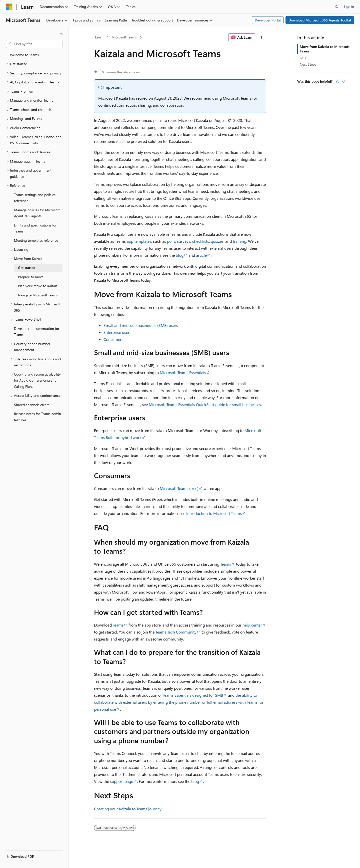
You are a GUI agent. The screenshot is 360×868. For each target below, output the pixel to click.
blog (180, 255)
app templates (139, 241)
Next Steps (308, 64)
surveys (184, 241)
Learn (99, 37)
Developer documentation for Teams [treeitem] (37, 332)
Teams (226, 564)
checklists (200, 241)
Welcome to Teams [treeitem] (24, 55)
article (201, 255)
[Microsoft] (9, 7)
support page (121, 781)
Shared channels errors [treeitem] (32, 405)
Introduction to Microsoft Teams (214, 513)
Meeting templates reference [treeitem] (36, 240)
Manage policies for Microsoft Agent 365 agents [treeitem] (37, 213)
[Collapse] (61, 33)
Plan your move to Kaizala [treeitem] (38, 286)
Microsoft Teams (124, 37)
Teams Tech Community (176, 632)
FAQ (303, 58)
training (239, 241)
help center (252, 625)
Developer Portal (268, 20)
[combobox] (34, 44)
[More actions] (262, 37)
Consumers (113, 339)
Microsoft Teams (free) (179, 488)
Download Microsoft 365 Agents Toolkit (320, 20)
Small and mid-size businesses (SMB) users (141, 325)
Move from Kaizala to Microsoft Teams (325, 49)
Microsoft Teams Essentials (183, 372)
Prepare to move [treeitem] (31, 277)
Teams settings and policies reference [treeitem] (35, 198)
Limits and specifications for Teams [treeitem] (35, 228)
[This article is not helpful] (343, 81)
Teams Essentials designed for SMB (193, 695)
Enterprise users (117, 332)
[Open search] (336, 7)
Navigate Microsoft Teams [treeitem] (38, 295)
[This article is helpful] (337, 81)
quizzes (217, 241)
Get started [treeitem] (27, 268)
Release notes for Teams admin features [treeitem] (37, 417)
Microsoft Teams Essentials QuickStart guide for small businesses (205, 404)
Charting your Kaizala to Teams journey (128, 809)
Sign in (349, 6)
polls (171, 241)
